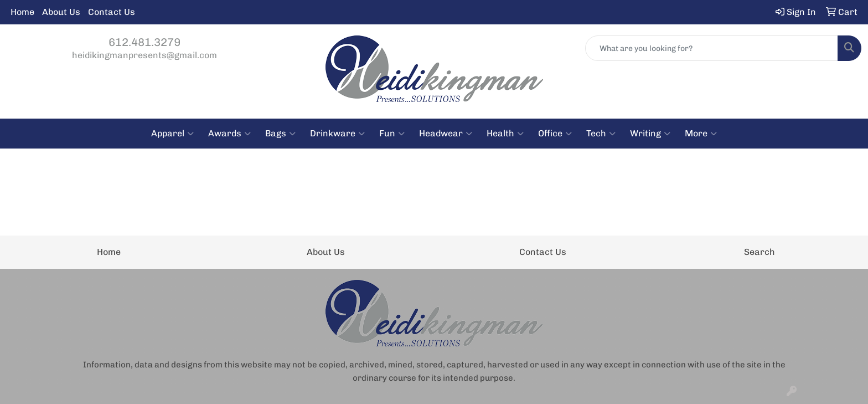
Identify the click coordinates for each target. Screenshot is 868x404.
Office (555, 134)
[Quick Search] (712, 48)
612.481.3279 (144, 42)
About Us (61, 12)
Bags (280, 134)
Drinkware (337, 134)
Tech (601, 134)
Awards (229, 134)
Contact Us (112, 12)
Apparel (172, 134)
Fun (392, 134)
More (701, 134)
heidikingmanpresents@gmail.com (144, 55)
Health (505, 134)
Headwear (446, 134)
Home (22, 12)
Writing (650, 134)
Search (759, 252)
